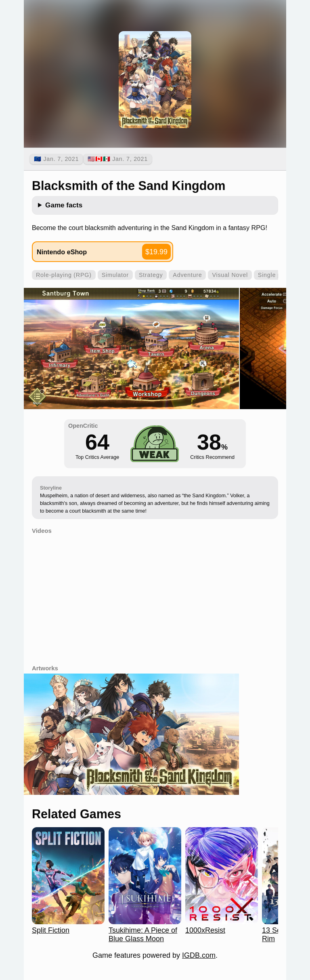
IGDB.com (199, 955)
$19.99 (156, 252)
